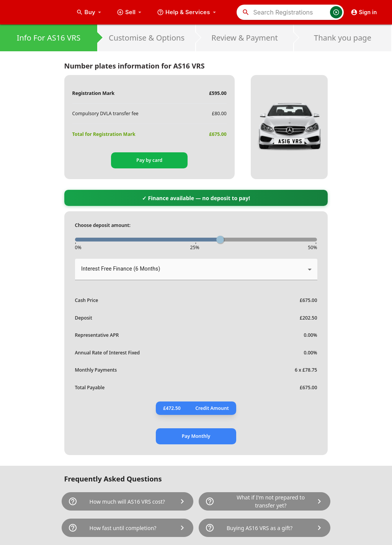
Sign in (364, 12)
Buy (90, 12)
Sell (130, 12)
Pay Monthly (196, 436)
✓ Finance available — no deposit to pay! (196, 198)
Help (187, 12)
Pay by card (149, 160)
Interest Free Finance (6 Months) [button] (121, 269)
